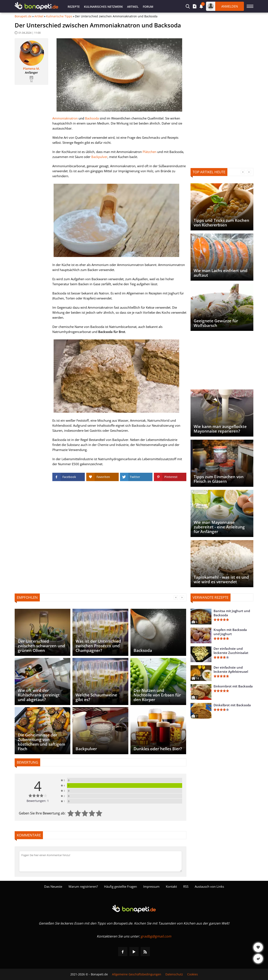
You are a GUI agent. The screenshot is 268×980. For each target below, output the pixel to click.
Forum (148, 7)
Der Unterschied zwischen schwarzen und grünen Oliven (41, 646)
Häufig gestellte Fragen (120, 886)
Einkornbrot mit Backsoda (233, 686)
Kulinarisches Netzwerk (103, 7)
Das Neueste (53, 886)
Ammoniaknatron (65, 118)
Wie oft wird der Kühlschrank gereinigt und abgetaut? (39, 695)
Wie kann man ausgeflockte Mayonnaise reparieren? (220, 429)
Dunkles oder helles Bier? (158, 749)
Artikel (133, 7)
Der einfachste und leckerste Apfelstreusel (231, 669)
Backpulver (99, 157)
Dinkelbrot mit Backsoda (232, 705)
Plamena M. (31, 69)
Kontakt (171, 886)
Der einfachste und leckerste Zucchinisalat (231, 651)
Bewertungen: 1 (38, 801)
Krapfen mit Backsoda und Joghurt (230, 632)
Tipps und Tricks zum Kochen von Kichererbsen (221, 223)
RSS (186, 886)
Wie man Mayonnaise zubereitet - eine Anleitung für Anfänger (219, 527)
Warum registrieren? (83, 886)
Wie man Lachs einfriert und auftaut (221, 273)
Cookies (193, 974)
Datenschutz (174, 974)
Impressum (151, 886)
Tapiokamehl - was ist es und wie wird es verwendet (221, 579)
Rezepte (74, 7)
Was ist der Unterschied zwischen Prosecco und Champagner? (98, 646)
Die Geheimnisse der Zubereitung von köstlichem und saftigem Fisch (41, 742)
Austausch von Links (209, 886)
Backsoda (92, 118)
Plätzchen (149, 152)
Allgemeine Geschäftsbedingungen (137, 974)
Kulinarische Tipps (59, 16)
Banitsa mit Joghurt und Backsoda (232, 613)
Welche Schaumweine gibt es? (96, 697)
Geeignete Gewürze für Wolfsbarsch (216, 323)
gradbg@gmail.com (156, 936)
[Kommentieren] (100, 861)
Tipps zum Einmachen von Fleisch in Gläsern (219, 479)
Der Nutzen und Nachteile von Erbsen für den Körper (157, 695)
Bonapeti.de (23, 16)
